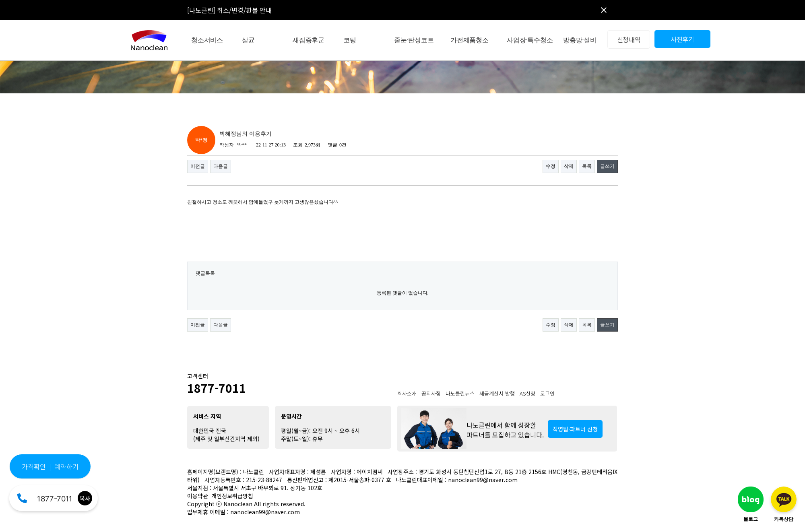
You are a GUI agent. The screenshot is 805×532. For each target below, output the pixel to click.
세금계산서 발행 (497, 393)
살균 (248, 40)
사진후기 (682, 39)
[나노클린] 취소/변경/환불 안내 (229, 10)
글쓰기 (607, 166)
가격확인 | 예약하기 (50, 466)
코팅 (350, 40)
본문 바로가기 (0, 0)
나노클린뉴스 (460, 393)
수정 (551, 166)
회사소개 (407, 393)
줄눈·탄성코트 (414, 40)
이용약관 (198, 496)
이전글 (198, 166)
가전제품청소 (470, 40)
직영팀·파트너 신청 (575, 429)
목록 (587, 166)
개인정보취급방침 (232, 496)
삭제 (569, 166)
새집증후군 (309, 40)
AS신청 (527, 393)
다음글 (221, 166)
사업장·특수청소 (530, 40)
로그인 (547, 393)
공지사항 (431, 393)
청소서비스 (207, 40)
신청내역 (629, 39)
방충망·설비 (580, 40)
